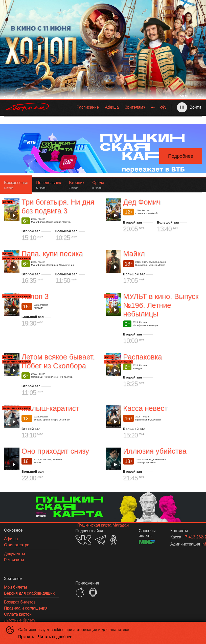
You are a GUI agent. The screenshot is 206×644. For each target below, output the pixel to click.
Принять (26, 637)
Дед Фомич (142, 202)
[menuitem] (88, 107)
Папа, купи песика (52, 254)
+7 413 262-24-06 (186, 537)
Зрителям (134, 107)
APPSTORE (80, 592)
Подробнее (181, 156)
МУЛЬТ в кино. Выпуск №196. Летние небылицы (161, 305)
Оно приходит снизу (55, 451)
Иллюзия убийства (155, 451)
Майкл (134, 254)
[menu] (106, 107)
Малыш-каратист (50, 408)
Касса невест (145, 408)
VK (83, 540)
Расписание (88, 107)
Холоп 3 (35, 296)
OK (113, 540)
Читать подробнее (55, 637)
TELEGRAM (101, 540)
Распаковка (143, 357)
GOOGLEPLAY (93, 592)
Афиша (112, 107)
